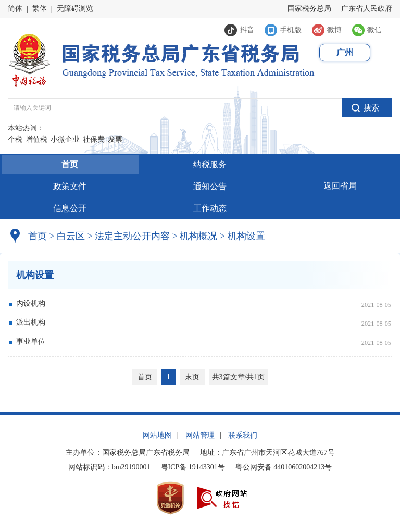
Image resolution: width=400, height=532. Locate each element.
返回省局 (340, 186)
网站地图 (157, 435)
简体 (15, 9)
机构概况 (195, 236)
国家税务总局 (309, 9)
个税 (15, 139)
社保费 (94, 139)
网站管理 (200, 435)
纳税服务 (210, 164)
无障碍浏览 (75, 9)
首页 (70, 164)
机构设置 (242, 236)
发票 (115, 139)
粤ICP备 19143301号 (193, 467)
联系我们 (243, 435)
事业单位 (31, 342)
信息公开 (70, 208)
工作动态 (210, 208)
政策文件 (70, 186)
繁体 (40, 9)
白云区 (71, 236)
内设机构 (31, 304)
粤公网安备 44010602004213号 (284, 467)
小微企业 (65, 139)
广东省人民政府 (367, 9)
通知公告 (210, 186)
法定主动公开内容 (132, 236)
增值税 (36, 139)
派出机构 (31, 322)
